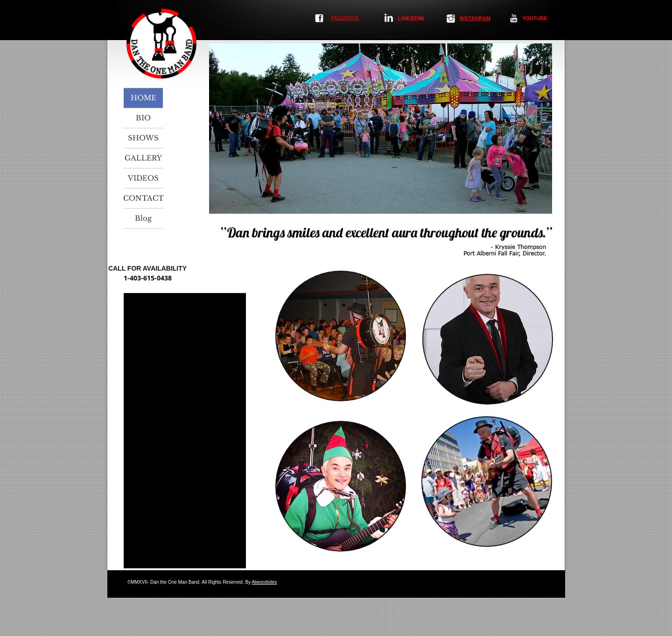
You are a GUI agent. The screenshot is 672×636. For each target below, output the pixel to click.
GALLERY (143, 158)
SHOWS (143, 138)
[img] (341, 336)
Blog (143, 218)
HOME (143, 98)
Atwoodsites (264, 582)
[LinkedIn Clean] (389, 18)
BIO (143, 118)
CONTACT (143, 198)
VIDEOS (143, 178)
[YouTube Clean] (514, 18)
